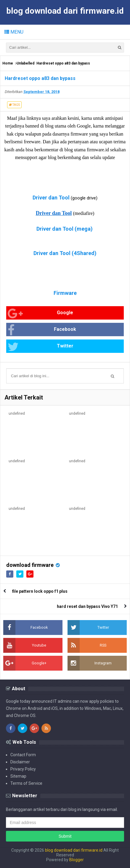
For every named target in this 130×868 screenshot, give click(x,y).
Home (8, 63)
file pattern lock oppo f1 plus (40, 591)
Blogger (77, 860)
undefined (17, 413)
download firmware (30, 565)
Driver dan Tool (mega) (65, 229)
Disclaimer (20, 762)
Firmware (65, 293)
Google (40, 313)
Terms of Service (26, 783)
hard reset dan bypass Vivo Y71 (87, 606)
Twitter (41, 347)
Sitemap (18, 776)
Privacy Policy (23, 769)
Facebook (42, 330)
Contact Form (23, 755)
